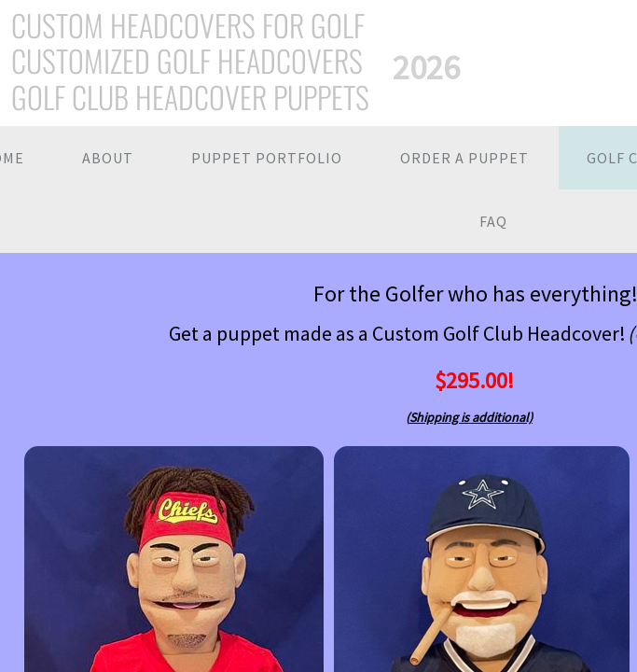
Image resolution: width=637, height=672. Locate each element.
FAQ (493, 221)
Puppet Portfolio (267, 158)
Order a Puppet (464, 158)
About (108, 158)
